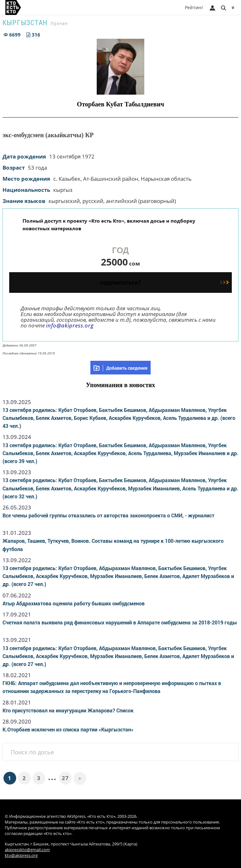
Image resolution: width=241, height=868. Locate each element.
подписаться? (164, 282)
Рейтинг (194, 7)
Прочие (59, 23)
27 (65, 778)
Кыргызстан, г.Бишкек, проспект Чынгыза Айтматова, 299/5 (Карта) (71, 844)
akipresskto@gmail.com (27, 850)
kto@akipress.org (21, 855)
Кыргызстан (25, 22)
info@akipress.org (70, 325)
